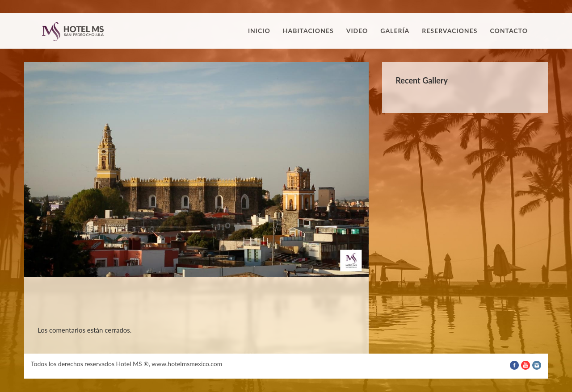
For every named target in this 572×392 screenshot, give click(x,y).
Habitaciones (308, 31)
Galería (395, 31)
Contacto (509, 31)
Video (357, 31)
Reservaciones (450, 31)
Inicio (259, 31)
